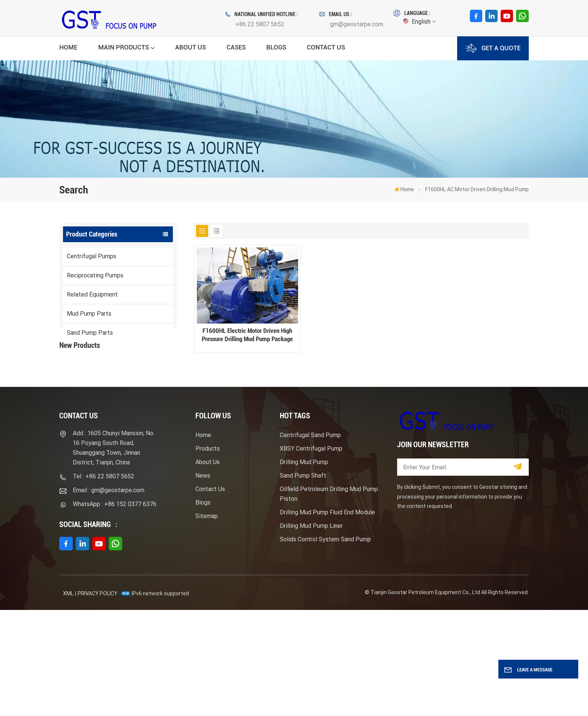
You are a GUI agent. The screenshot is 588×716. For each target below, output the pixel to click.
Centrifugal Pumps (91, 256)
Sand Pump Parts (90, 333)
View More (120, 404)
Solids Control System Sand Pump (325, 646)
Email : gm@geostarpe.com (109, 597)
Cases (236, 47)
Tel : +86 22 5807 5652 (103, 583)
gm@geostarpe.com (357, 24)
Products (208, 555)
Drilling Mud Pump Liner (311, 632)
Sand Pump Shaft (303, 582)
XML (68, 700)
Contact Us (326, 47)
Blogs (276, 47)
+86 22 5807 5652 (260, 24)
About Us (190, 47)
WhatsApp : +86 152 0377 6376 (115, 610)
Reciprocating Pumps (95, 275)
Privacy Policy (97, 700)
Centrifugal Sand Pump (310, 541)
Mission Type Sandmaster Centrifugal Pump (133, 435)
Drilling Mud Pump (304, 568)
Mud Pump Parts (89, 314)
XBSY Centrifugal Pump (311, 555)
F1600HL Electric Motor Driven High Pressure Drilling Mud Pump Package (134, 389)
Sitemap (207, 622)
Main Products (124, 47)
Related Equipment (92, 294)
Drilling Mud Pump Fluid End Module (327, 619)
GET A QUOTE (493, 48)
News (203, 582)
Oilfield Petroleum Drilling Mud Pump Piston (329, 600)
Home (68, 47)
